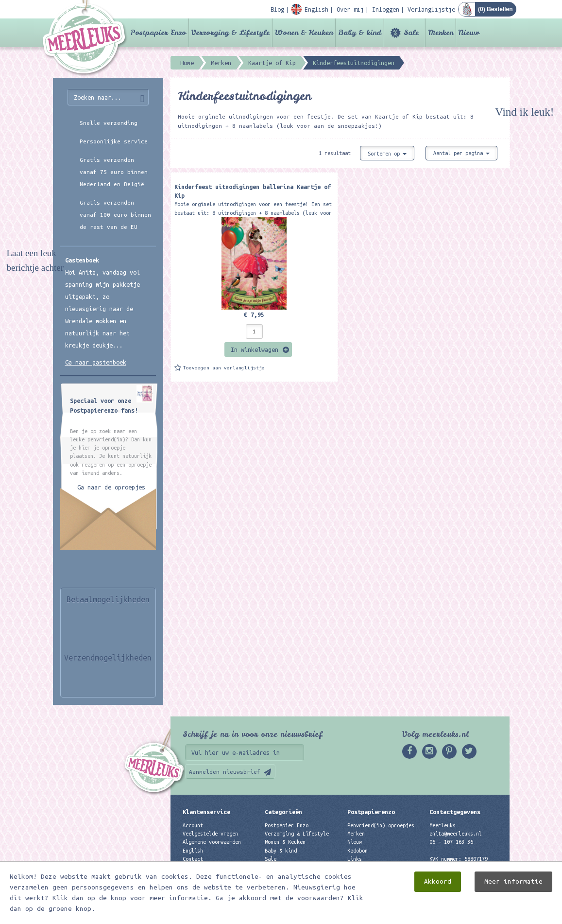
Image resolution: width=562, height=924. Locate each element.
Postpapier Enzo (158, 33)
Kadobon (358, 851)
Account (193, 825)
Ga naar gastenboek (96, 362)
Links (355, 859)
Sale (411, 33)
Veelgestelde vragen (210, 834)
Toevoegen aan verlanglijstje (224, 368)
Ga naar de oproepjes (111, 487)
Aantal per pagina (461, 153)
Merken (441, 33)
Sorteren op (387, 154)
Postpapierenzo (371, 812)
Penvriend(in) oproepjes (381, 825)
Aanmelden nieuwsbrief (225, 772)
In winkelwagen (255, 349)
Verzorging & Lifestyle (230, 33)
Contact (193, 859)
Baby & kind (360, 33)
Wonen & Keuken (304, 33)
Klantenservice (206, 812)
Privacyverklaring (207, 867)
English (193, 851)
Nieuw (469, 33)
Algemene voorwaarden (212, 842)
